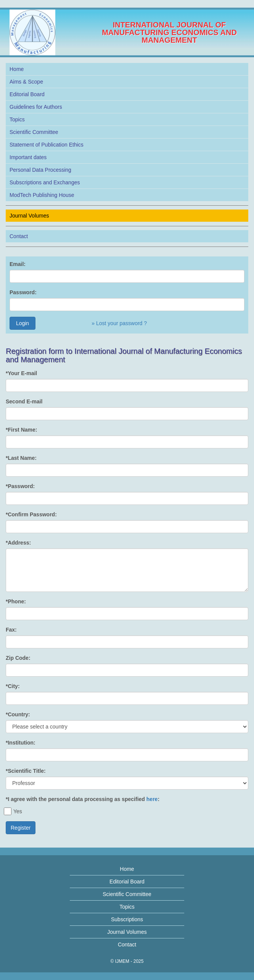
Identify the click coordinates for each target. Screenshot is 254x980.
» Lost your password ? (119, 323)
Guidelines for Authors (36, 107)
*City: (13, 686)
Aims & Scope (26, 82)
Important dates (28, 157)
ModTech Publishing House (42, 195)
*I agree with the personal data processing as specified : (83, 799)
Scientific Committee (34, 132)
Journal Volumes (29, 216)
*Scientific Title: (26, 771)
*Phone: (16, 601)
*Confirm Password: (31, 514)
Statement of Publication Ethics (47, 145)
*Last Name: (21, 458)
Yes (14, 811)
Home (17, 69)
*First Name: (21, 430)
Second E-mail (24, 401)
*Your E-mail (21, 373)
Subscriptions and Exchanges (45, 182)
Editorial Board (27, 94)
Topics (17, 119)
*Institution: (21, 743)
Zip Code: (18, 658)
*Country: (18, 714)
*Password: (20, 486)
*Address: (18, 543)
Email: (18, 264)
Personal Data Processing (40, 170)
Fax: (11, 630)
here (152, 799)
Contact (19, 236)
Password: (23, 292)
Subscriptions (127, 919)
